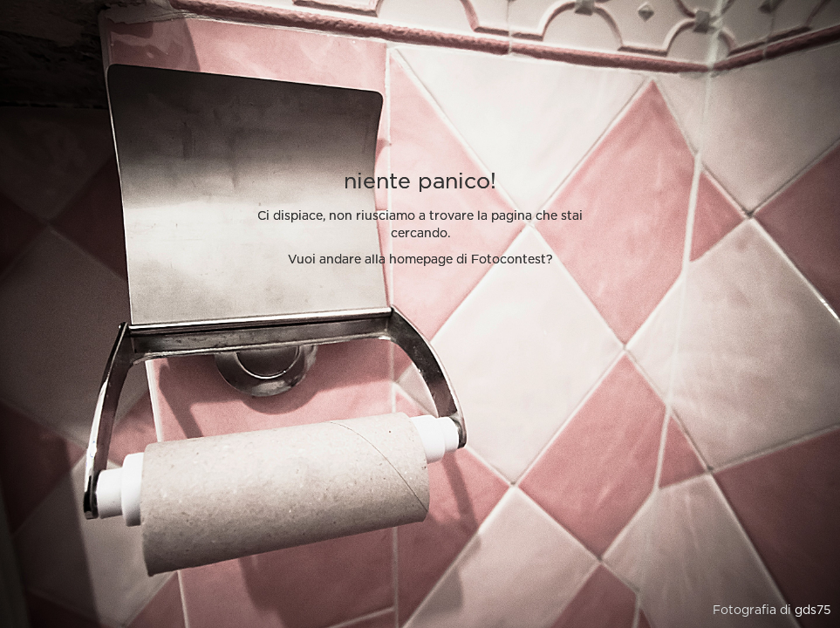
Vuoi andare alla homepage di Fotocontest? (420, 260)
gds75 (813, 611)
